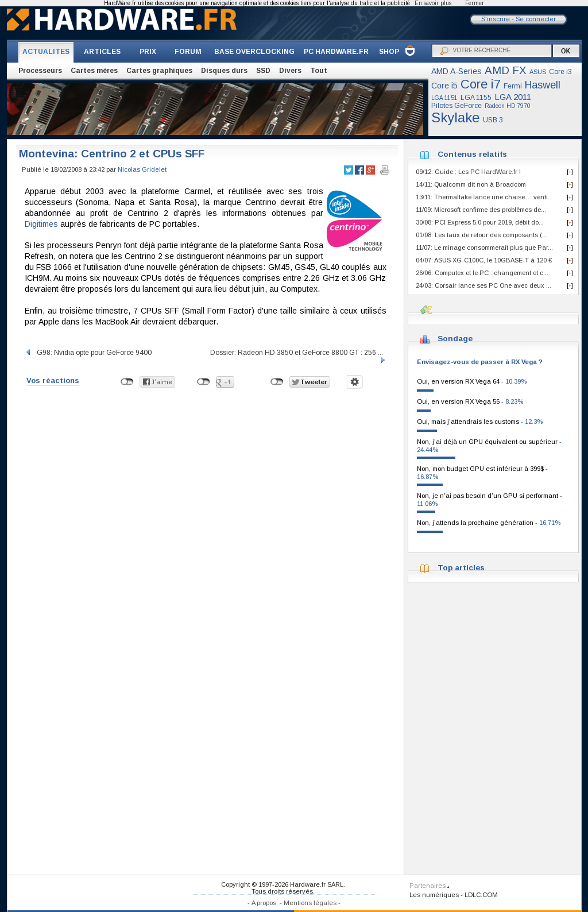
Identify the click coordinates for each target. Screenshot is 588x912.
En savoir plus (433, 3)
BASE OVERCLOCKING (254, 52)
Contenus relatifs (472, 154)
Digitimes (41, 224)
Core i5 (444, 86)
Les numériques (434, 895)
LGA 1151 (444, 98)
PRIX (148, 52)
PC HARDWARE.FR (336, 52)
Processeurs (40, 71)
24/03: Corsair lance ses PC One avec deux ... (483, 285)
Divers (290, 71)
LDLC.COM (481, 895)
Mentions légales (310, 903)
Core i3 (560, 72)
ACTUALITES (46, 52)
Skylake (456, 117)
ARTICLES (102, 52)
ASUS (538, 72)
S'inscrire (496, 19)
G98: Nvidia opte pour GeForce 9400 (88, 353)
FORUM (188, 52)
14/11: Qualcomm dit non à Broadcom (471, 184)
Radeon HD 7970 (508, 106)
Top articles (461, 568)
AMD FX (506, 70)
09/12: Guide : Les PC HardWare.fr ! (468, 172)
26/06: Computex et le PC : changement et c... (482, 273)
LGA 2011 (513, 97)
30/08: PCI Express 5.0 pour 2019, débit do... (480, 222)
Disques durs (224, 71)
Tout (319, 71)
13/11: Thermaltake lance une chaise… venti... (484, 197)
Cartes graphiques (159, 71)
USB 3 (493, 120)
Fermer (475, 3)
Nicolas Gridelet (142, 169)
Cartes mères (94, 71)
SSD (263, 71)
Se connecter (536, 19)
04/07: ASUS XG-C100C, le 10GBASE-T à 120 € (484, 260)
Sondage (455, 339)
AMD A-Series (457, 71)
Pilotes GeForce (457, 106)
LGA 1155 (476, 98)
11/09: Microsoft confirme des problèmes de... (481, 210)
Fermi (513, 86)
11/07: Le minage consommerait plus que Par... (484, 248)
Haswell (543, 85)
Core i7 (481, 84)
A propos (264, 903)
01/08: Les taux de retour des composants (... (481, 235)
